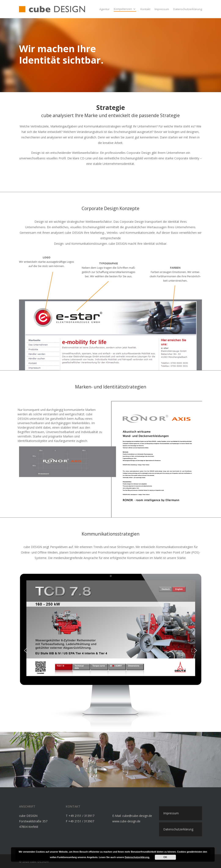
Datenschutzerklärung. (137, 857)
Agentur (104, 9)
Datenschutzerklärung (188, 9)
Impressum (162, 9)
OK (165, 857)
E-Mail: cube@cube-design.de (132, 816)
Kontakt (145, 9)
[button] (26, 651)
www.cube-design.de (126, 821)
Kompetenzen (125, 9)
